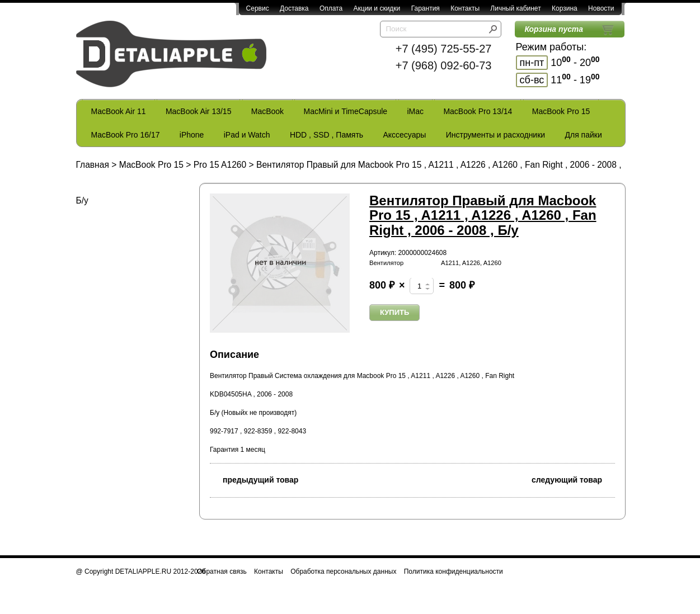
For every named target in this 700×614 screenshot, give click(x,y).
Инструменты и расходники (495, 135)
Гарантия (426, 8)
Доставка (294, 8)
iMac (416, 111)
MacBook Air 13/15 (199, 111)
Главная (93, 165)
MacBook (267, 111)
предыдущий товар (254, 479)
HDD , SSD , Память (326, 135)
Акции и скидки (377, 8)
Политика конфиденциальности (454, 572)
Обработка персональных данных (343, 572)
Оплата (331, 8)
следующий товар (573, 479)
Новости (601, 8)
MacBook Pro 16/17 (126, 135)
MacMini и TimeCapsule (345, 111)
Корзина (565, 8)
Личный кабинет (515, 8)
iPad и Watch (247, 135)
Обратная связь (222, 572)
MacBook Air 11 (119, 111)
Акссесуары (404, 135)
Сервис (258, 8)
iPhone (192, 135)
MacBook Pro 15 (561, 111)
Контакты (465, 8)
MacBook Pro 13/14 (478, 111)
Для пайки (583, 135)
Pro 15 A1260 (220, 165)
